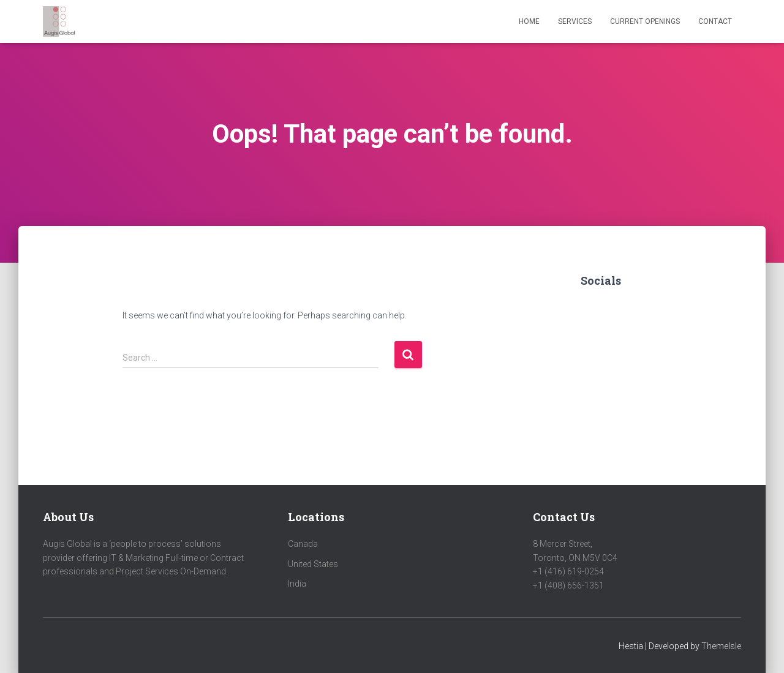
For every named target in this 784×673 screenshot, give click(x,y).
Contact (715, 21)
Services (575, 21)
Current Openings (645, 21)
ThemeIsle (721, 646)
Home (529, 21)
